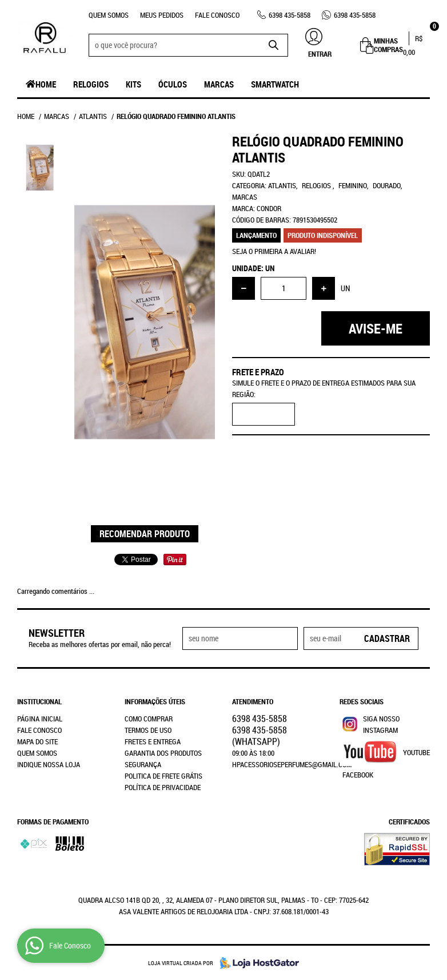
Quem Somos (109, 15)
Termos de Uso (148, 730)
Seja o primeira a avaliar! (274, 251)
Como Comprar (149, 719)
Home (46, 84)
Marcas (219, 84)
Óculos (173, 84)
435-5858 (290, 15)
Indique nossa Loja (49, 764)
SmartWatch (275, 84)
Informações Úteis (155, 701)
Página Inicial (40, 719)
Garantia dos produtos (163, 753)
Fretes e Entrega (153, 741)
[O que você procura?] (274, 45)
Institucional (39, 701)
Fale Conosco (217, 15)
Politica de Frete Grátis (163, 776)
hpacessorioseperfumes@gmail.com (292, 764)
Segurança (143, 764)
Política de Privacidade (163, 787)
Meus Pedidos (162, 15)
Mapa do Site (37, 741)
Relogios (91, 84)
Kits (133, 84)
